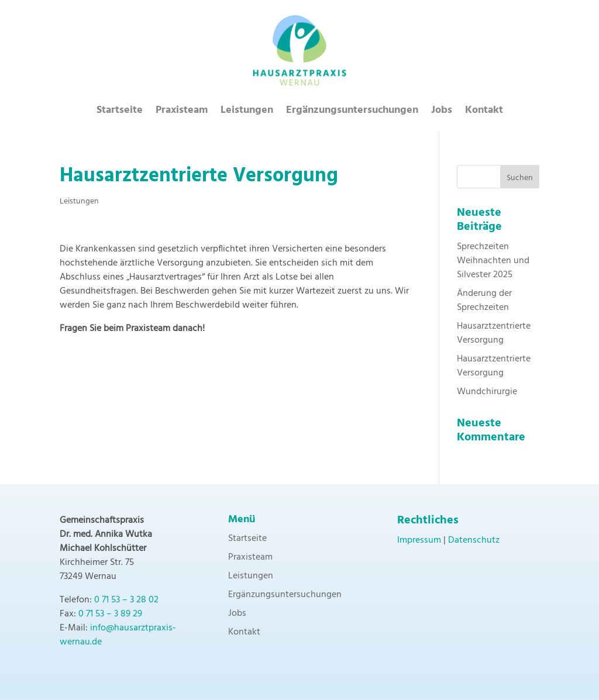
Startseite (120, 113)
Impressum (419, 540)
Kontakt (484, 113)
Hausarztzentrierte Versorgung (494, 333)
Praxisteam (182, 113)
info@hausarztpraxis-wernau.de (118, 635)
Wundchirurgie (487, 392)
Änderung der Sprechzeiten (484, 301)
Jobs (442, 113)
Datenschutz (474, 540)
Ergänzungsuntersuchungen (352, 113)
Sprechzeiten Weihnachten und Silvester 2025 (493, 261)
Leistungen (247, 113)
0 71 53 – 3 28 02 (126, 600)
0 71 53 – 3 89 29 (110, 614)
